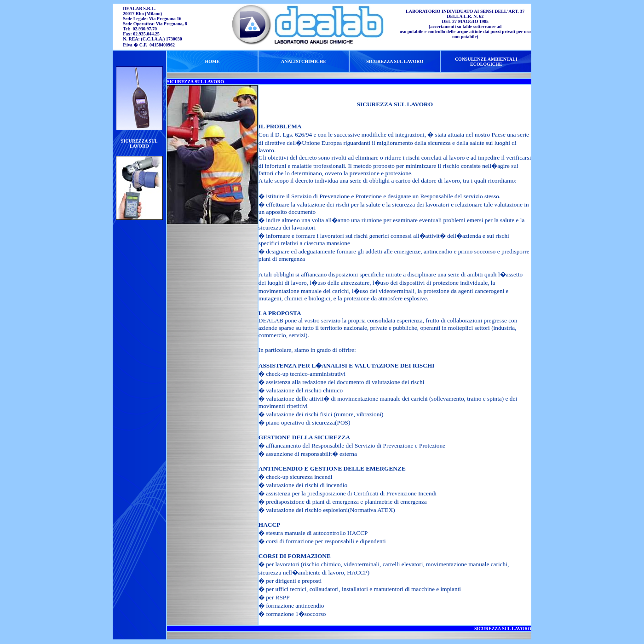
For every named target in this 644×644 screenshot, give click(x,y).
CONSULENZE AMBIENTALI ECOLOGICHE (486, 62)
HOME (212, 61)
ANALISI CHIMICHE (304, 61)
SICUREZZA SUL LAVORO (139, 144)
